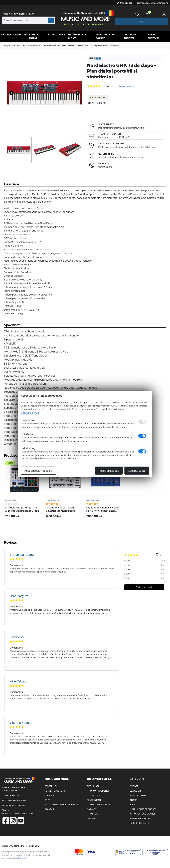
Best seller (83, 24)
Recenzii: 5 (109, 86)
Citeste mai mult (30, 413)
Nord (98, 58)
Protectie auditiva (130, 36)
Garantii (92, 809)
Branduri (50, 809)
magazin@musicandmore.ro (153, 3)
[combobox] (28, 20)
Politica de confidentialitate (61, 804)
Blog (32, 14)
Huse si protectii (154, 36)
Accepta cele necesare (39, 471)
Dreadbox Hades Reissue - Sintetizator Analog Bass (61, 509)
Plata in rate (94, 800)
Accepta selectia (109, 471)
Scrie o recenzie (127, 86)
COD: (93, 103)
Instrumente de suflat (77, 36)
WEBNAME (21, 858)
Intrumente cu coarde (105, 36)
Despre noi (51, 786)
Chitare (6, 35)
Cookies (49, 795)
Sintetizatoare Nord (51, 46)
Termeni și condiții (55, 791)
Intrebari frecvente (99, 804)
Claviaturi (20, 35)
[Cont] (164, 14)
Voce (62, 35)
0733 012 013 (124, 3)
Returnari (20, 14)
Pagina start (10, 46)
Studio (52, 35)
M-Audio (11, 500)
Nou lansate (99, 24)
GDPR (47, 800)
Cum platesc (94, 795)
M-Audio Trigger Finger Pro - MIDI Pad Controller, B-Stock (22, 509)
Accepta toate (137, 471)
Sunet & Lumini (34, 36)
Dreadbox (53, 500)
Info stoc (93, 814)
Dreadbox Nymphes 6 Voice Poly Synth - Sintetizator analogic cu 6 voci (103, 509)
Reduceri (69, 24)
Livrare (6, 14)
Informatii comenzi (98, 791)
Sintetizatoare (34, 46)
